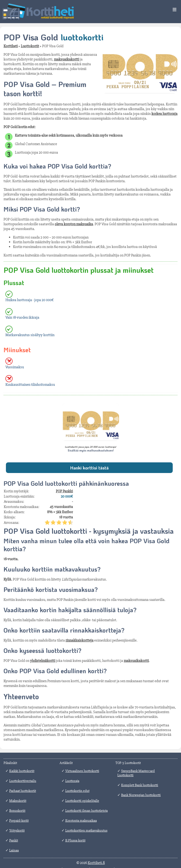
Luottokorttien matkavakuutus (86, 830)
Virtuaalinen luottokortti (82, 771)
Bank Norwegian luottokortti (141, 795)
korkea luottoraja (164, 114)
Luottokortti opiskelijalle (82, 801)
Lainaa (14, 850)
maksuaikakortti (66, 59)
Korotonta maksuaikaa (81, 820)
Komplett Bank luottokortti (140, 785)
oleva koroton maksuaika (74, 224)
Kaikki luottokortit (22, 771)
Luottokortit (30, 46)
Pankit (14, 840)
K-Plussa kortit (75, 840)
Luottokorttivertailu (23, 781)
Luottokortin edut (77, 791)
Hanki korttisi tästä (89, 468)
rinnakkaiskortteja (79, 640)
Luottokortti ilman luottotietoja (86, 811)
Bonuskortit (17, 811)
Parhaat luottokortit (23, 791)
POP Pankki (64, 491)
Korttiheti (11, 46)
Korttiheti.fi (96, 863)
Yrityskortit (17, 830)
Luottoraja (72, 781)
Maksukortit (18, 801)
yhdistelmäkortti (43, 661)
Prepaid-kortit (19, 820)
